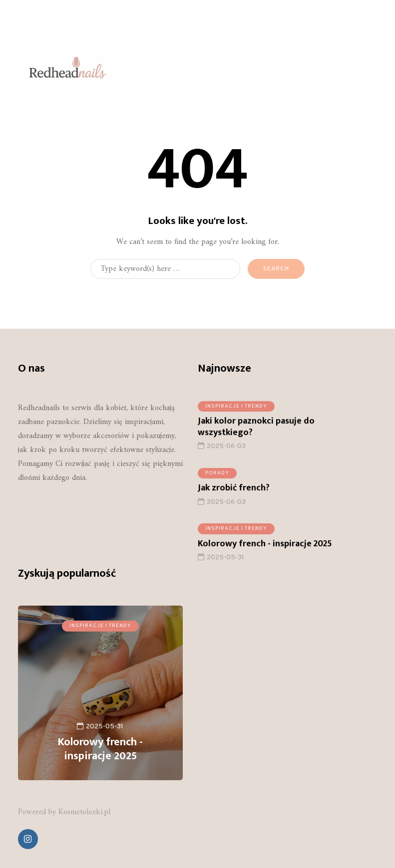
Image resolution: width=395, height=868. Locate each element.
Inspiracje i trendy (236, 409)
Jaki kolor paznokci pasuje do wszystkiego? (256, 430)
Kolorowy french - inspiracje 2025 (265, 546)
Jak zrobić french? (234, 491)
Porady (217, 476)
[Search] (165, 269)
